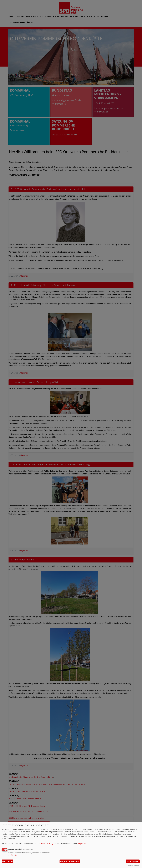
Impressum (83, 844)
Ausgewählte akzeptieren (70, 861)
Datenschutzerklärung (44, 844)
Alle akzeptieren (133, 861)
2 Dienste (13, 855)
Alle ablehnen (8, 861)
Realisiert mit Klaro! (134, 865)
